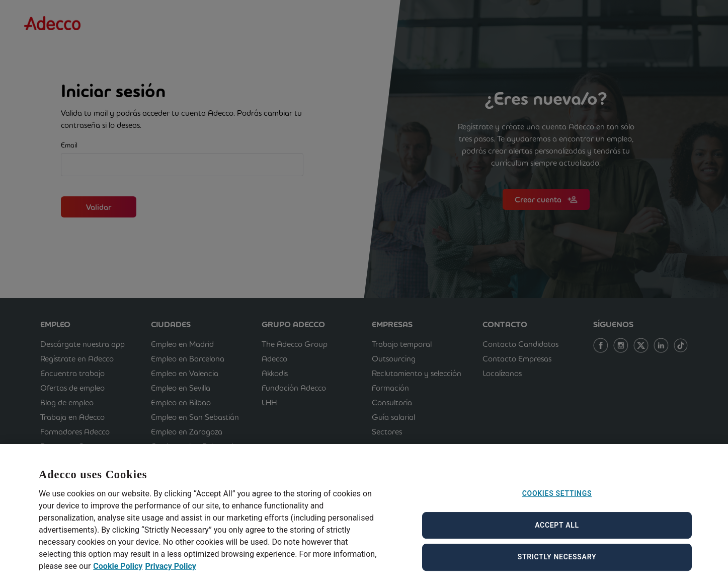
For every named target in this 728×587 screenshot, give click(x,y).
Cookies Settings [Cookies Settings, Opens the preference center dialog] (557, 500)
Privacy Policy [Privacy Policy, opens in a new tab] (170, 573)
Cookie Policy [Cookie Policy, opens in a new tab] (118, 573)
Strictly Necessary (557, 564)
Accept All (557, 532)
